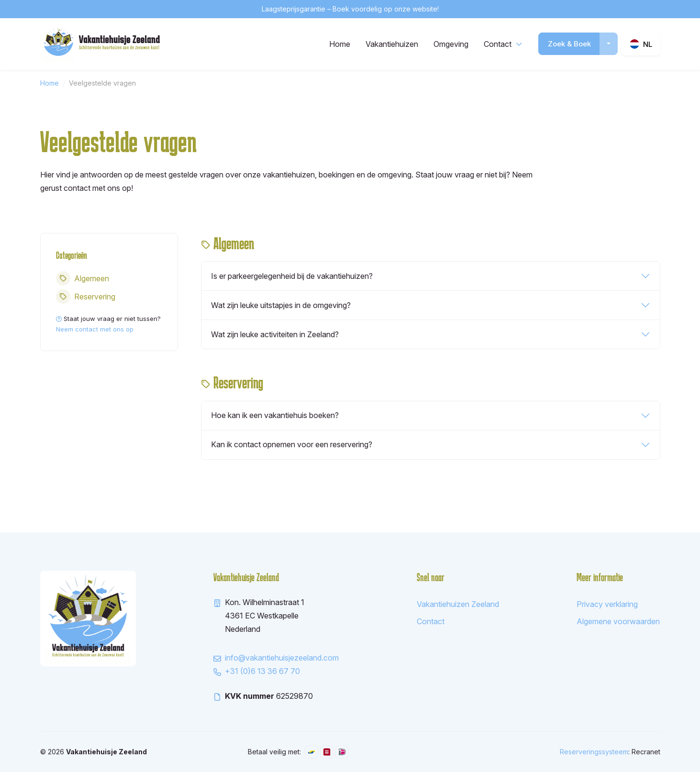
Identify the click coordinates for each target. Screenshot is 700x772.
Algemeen (83, 278)
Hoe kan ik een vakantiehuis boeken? (275, 415)
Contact (498, 44)
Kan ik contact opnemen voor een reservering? (292, 444)
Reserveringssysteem (594, 752)
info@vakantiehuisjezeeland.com (282, 658)
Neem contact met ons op (95, 329)
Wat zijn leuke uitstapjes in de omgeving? (281, 305)
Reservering (86, 297)
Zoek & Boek (569, 44)
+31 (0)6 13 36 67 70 (262, 671)
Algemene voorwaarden (618, 621)
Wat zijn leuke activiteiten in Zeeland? (275, 334)
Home (340, 44)
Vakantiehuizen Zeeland (458, 604)
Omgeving (451, 44)
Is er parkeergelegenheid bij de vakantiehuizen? (292, 276)
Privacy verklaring (607, 604)
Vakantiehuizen (392, 44)
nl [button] (648, 44)
